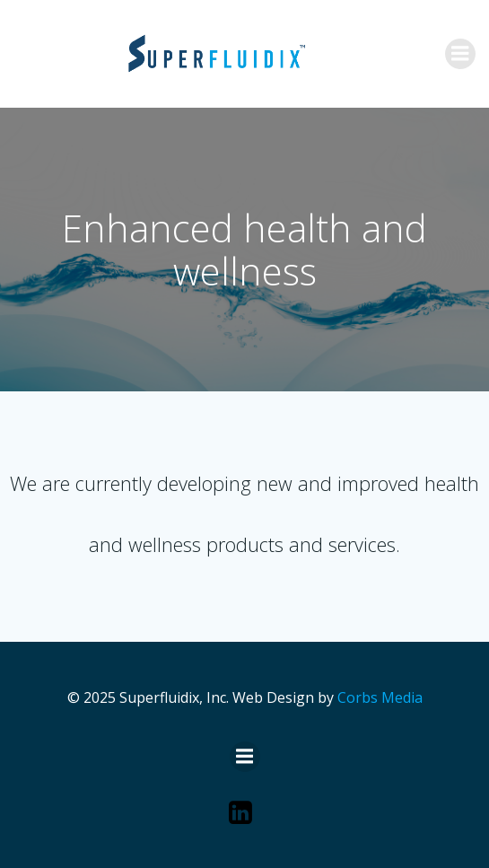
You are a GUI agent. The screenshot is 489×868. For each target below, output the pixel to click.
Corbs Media (380, 697)
